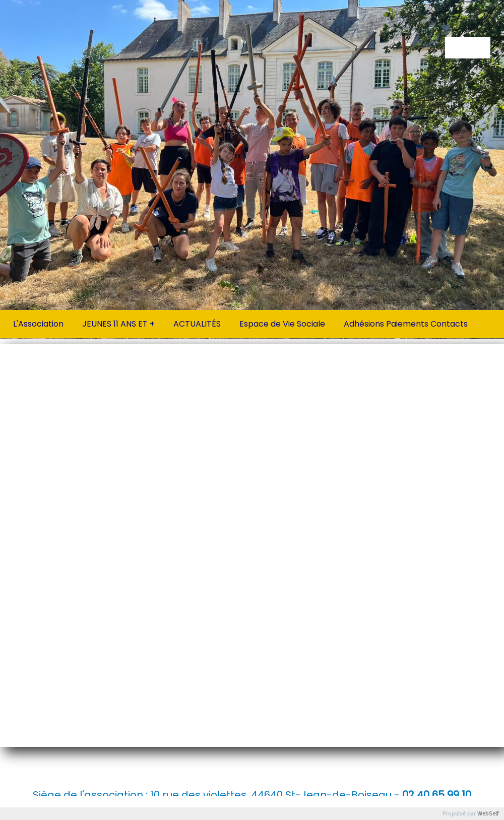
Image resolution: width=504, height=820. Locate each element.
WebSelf (488, 814)
